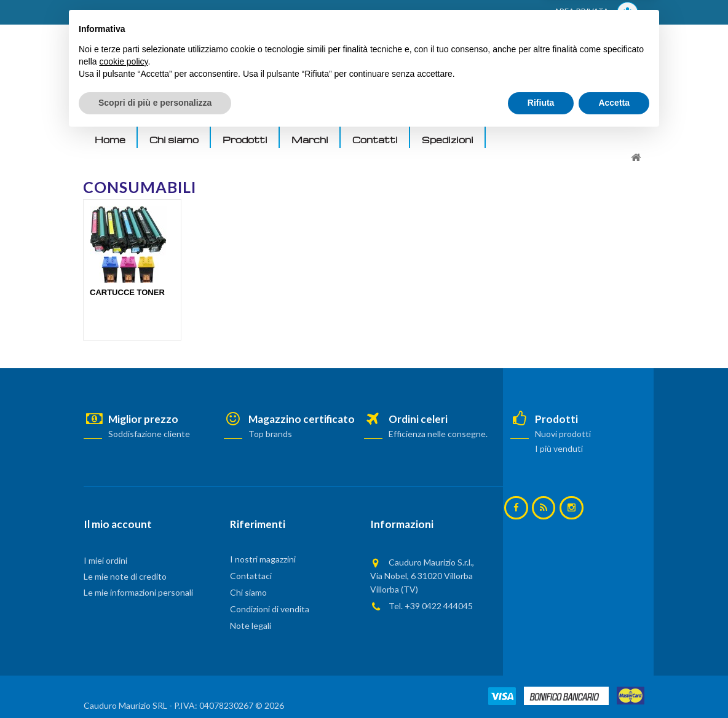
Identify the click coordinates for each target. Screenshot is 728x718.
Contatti (375, 140)
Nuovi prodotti (563, 434)
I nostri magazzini (263, 559)
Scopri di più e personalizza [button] (155, 684)
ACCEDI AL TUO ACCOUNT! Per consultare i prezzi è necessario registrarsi (239, 13)
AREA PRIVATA (596, 13)
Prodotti (245, 140)
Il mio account (118, 524)
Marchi (310, 140)
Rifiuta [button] (541, 684)
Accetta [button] (614, 684)
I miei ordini (105, 560)
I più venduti (559, 448)
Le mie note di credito (125, 576)
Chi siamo (174, 140)
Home (110, 140)
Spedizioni (448, 140)
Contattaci (251, 576)
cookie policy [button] (123, 643)
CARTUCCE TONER (127, 292)
